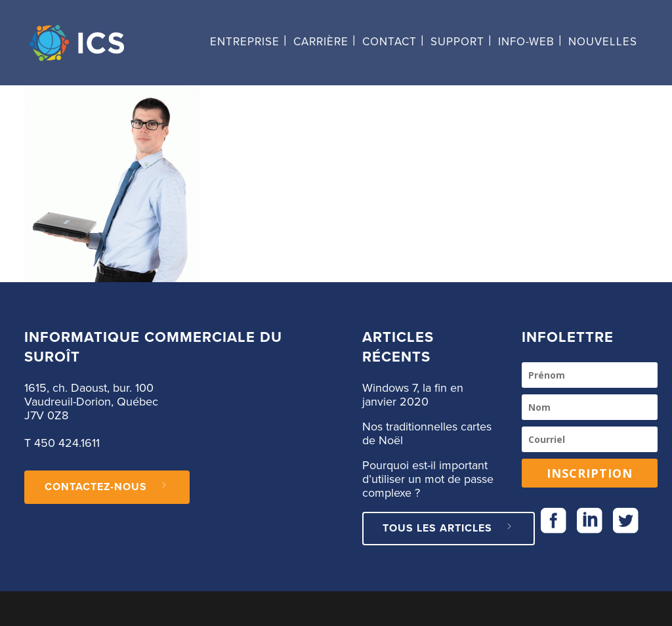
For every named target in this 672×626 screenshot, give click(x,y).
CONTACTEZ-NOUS (107, 487)
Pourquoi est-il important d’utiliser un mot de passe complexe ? (428, 480)
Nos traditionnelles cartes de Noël (427, 434)
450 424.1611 (67, 444)
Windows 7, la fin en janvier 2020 (413, 395)
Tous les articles (449, 528)
